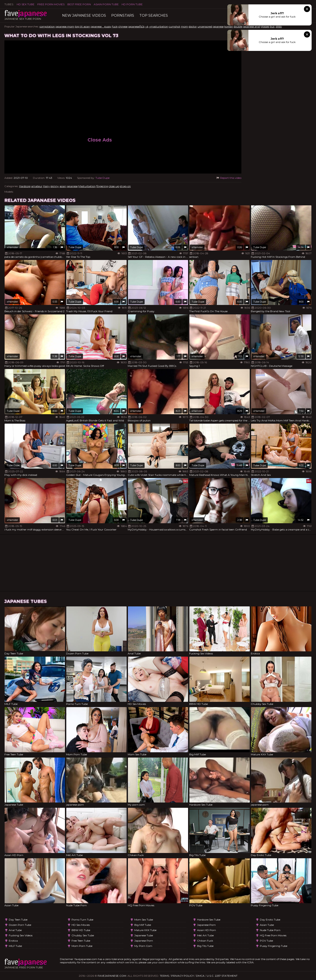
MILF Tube (15, 946)
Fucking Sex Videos (21, 935)
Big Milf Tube (143, 925)
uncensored (205, 26)
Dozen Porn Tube (20, 925)
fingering (102, 186)
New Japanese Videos (84, 15)
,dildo (278, 26)
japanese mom (65, 26)
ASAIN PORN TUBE (106, 4)
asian (63, 186)
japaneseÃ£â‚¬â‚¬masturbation (148, 26)
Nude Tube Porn (270, 930)
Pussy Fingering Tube (274, 946)
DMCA (200, 976)
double (238, 26)
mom (184, 26)
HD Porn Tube (132, 4)
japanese (218, 26)
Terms (164, 976)
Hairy (46, 186)
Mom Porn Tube (82, 946)
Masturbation (87, 186)
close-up (114, 186)
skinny (55, 186)
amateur (37, 186)
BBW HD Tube (81, 930)
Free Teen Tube (81, 941)
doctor (193, 26)
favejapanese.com (112, 976)
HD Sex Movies (81, 925)
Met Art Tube (205, 935)
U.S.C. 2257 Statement (222, 976)
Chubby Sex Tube (83, 935)
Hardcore (25, 186)
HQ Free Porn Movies (273, 935)
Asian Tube (267, 925)
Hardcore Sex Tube (209, 920)
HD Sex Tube (26, 4)
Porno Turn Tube (82, 920)
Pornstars (123, 15)
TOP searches (154, 15)
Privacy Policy (182, 976)
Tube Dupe (102, 178)
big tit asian (83, 26)
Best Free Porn (79, 4)
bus (272, 26)
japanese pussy (101, 26)
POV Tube (266, 941)
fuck (115, 26)
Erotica (13, 941)
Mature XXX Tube (145, 930)
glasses (265, 26)
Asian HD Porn (206, 930)
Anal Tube (15, 930)
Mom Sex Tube (144, 920)
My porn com (143, 946)
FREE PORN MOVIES (51, 4)
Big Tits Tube (205, 946)
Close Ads (100, 140)
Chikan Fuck (205, 941)
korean (229, 26)
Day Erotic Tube (270, 920)
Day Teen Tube (18, 920)
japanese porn (144, 941)
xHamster (12, 247)
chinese (123, 26)
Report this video (229, 178)
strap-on (125, 186)
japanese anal (251, 26)
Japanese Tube (144, 935)
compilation (47, 26)
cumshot (174, 26)
